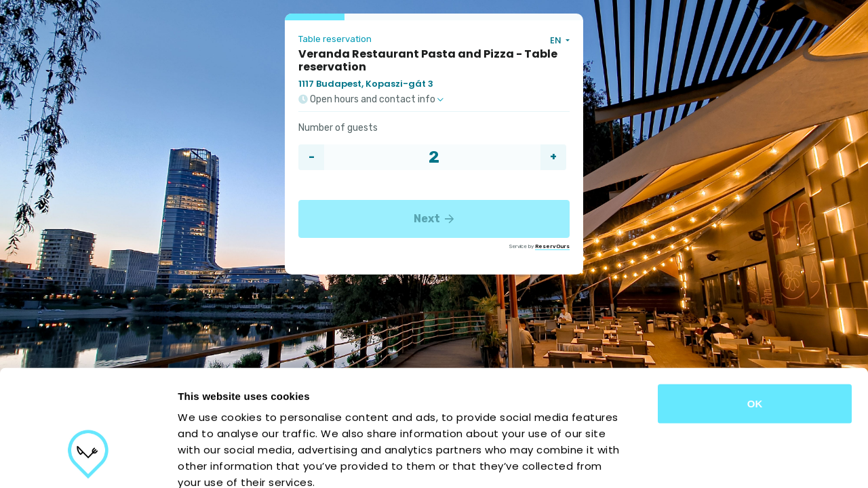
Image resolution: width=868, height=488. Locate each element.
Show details (712, 461)
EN (557, 40)
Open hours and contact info (371, 100)
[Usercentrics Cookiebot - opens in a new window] (88, 462)
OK (755, 311)
